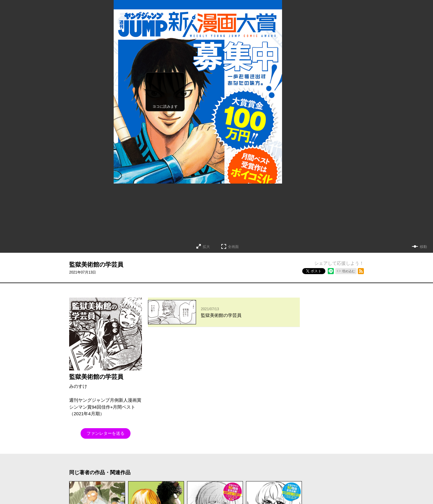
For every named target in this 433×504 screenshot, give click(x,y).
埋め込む (349, 271)
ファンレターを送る (106, 433)
